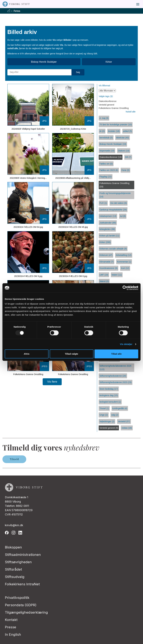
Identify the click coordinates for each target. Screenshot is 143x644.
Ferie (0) (125, 170)
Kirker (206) (105, 242)
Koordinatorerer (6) (108, 268)
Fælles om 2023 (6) (109, 170)
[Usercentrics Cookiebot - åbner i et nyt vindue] (125, 288)
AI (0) (102, 131)
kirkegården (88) (107, 229)
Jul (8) (123, 216)
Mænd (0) (104, 281)
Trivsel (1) (104, 408)
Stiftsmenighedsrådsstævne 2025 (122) (115, 368)
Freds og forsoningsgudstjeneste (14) (115, 195)
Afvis (27, 354)
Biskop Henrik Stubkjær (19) (113, 144)
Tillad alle (116, 354)
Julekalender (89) (108, 223)
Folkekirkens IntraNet (22, 584)
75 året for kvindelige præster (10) (116, 125)
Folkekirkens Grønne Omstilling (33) (114, 185)
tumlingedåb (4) (120, 408)
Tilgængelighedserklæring (26, 612)
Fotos (17, 11)
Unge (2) (104, 415)
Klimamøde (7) (106, 262)
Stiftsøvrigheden (18, 562)
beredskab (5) (106, 138)
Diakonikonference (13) (111, 157)
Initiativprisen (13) (108, 216)
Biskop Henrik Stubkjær (44, 62)
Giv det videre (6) (119, 203)
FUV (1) (103, 203)
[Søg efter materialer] (39, 72)
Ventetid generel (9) (109, 428)
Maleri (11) (117, 275)
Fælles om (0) (106, 164)
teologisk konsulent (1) (110, 402)
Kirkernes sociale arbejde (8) (113, 249)
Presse (11, 627)
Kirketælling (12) (124, 255)
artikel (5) (128, 131)
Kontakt (11, 620)
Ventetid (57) (124, 421)
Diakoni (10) (124, 151)
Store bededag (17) (109, 389)
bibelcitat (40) (122, 138)
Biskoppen (13, 547)
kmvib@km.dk (14, 525)
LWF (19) (104, 275)
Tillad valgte (71, 354)
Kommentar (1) (124, 262)
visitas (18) (127, 428)
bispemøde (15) (107, 151)
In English (13, 634)
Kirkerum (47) (106, 255)
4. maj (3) (104, 118)
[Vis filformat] (107, 91)
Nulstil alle (131, 112)
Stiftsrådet (13, 569)
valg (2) (115, 415)
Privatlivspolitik (17, 598)
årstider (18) (114, 131)
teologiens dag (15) (109, 395)
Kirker (109, 62)
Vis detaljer (126, 344)
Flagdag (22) (105, 177)
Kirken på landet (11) (109, 236)
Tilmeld (14, 459)
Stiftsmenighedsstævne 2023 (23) (115, 382)
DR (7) (128, 157)
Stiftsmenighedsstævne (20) (113, 376)
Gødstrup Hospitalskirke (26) (113, 210)
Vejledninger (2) (107, 421)
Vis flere (52, 382)
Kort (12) (125, 268)
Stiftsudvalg (15, 577)
